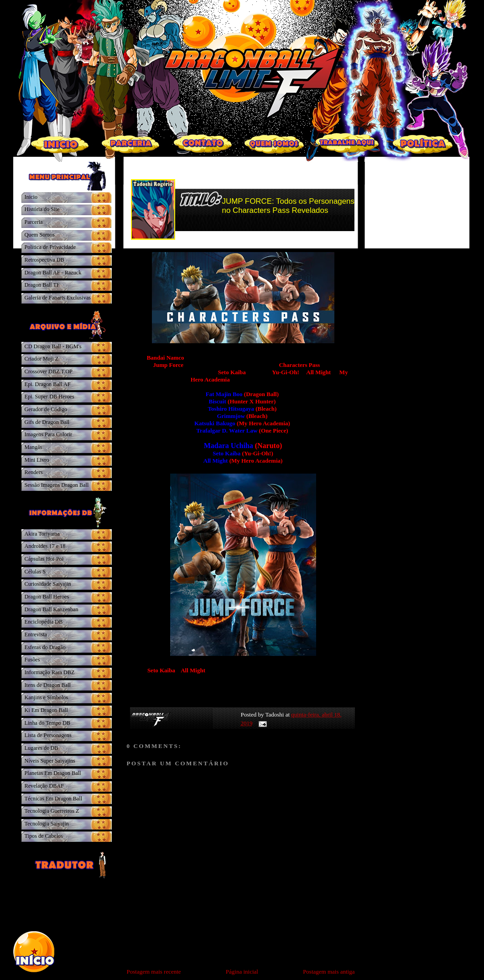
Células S (35, 572)
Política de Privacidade (50, 247)
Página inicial (242, 972)
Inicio (31, 197)
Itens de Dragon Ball (48, 685)
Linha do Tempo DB (47, 723)
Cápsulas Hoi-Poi (44, 559)
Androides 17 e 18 (45, 546)
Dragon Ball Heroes (47, 597)
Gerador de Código (46, 409)
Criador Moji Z (42, 359)
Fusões (32, 660)
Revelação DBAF (44, 786)
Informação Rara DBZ (50, 672)
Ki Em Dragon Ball (46, 710)
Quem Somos (40, 235)
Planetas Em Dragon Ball (53, 773)
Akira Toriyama (42, 534)
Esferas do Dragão (45, 647)
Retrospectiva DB (44, 260)
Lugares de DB (42, 748)
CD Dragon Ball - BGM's (53, 346)
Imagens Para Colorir (49, 434)
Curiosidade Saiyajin (48, 584)
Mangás (34, 447)
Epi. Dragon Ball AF (48, 384)
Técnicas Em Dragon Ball (54, 799)
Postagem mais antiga (329, 972)
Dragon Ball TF (42, 285)
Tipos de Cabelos (44, 836)
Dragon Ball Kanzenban (52, 609)
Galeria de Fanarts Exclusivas (58, 298)
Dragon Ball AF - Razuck (53, 273)
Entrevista (36, 634)
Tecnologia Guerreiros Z (52, 811)
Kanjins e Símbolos (47, 697)
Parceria (34, 222)
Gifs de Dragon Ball (47, 422)
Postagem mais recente (154, 972)
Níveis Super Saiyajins (50, 761)
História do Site (42, 209)
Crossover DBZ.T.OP (49, 371)
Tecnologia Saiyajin (47, 824)
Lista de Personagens (48, 735)
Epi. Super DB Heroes (49, 397)
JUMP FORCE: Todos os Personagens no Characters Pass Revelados (288, 206)
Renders (34, 472)
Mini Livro (37, 460)
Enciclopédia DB (44, 622)
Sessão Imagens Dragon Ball (57, 485)
